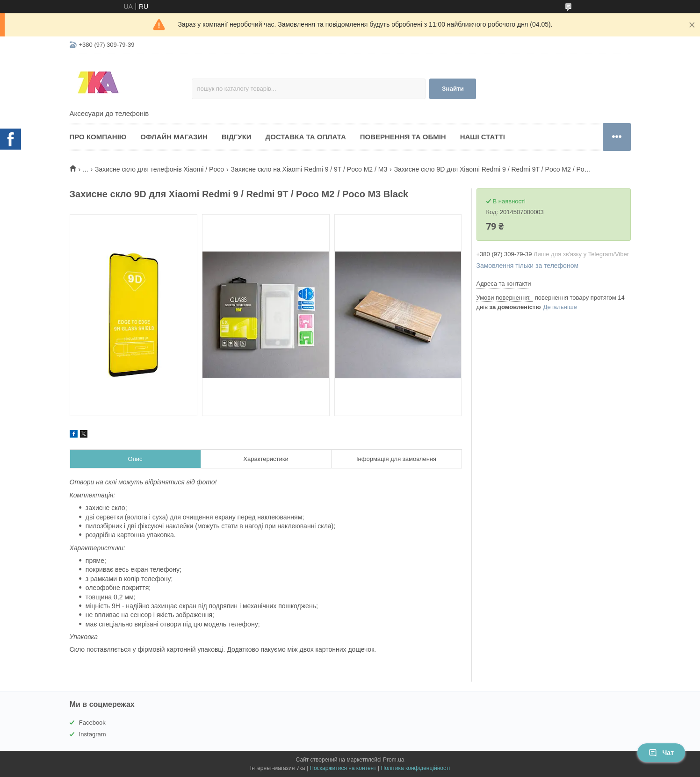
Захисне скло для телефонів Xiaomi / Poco (159, 169)
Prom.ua (393, 760)
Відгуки (236, 137)
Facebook (92, 723)
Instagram (93, 734)
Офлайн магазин (174, 137)
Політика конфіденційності (416, 768)
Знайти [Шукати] (453, 89)
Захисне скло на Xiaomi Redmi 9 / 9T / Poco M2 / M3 (309, 169)
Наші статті (483, 137)
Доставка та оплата (306, 137)
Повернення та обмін (403, 137)
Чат (661, 753)
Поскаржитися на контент (343, 768)
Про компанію (98, 137)
